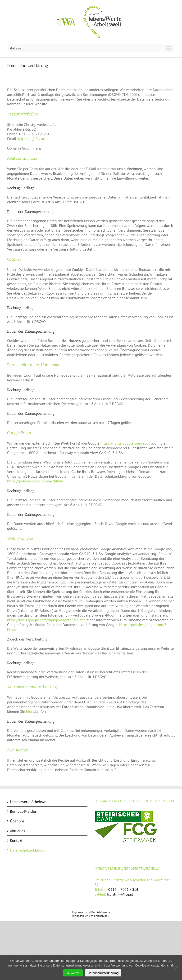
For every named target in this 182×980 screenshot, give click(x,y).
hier (29, 711)
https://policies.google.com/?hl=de (35, 481)
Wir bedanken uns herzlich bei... (91, 916)
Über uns (17, 821)
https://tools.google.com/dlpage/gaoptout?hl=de (46, 620)
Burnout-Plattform (25, 811)
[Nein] (176, 967)
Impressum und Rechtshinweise (91, 912)
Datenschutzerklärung (28, 850)
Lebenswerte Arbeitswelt (30, 802)
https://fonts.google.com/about (127, 443)
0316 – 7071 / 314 (123, 889)
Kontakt (16, 840)
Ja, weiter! (73, 973)
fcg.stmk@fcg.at (31, 139)
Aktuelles (17, 831)
